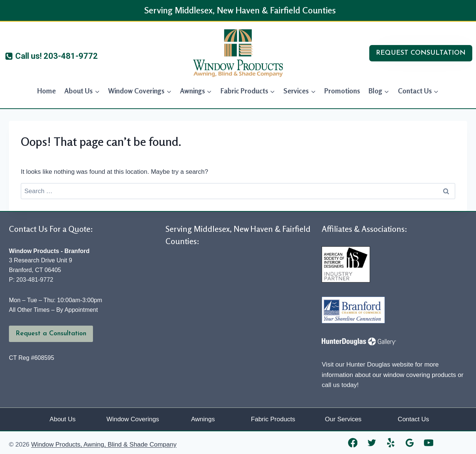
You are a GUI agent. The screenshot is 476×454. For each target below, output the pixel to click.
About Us (62, 419)
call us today (339, 385)
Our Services (343, 419)
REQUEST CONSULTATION (421, 53)
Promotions (342, 91)
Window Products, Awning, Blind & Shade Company (104, 445)
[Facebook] (353, 443)
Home (46, 91)
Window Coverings (133, 419)
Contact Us (414, 419)
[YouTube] (429, 443)
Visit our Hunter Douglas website (367, 365)
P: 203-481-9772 (31, 280)
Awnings (203, 419)
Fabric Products (273, 419)
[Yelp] (391, 443)
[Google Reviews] (410, 443)
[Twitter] (372, 443)
